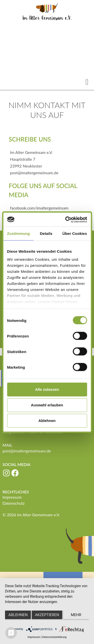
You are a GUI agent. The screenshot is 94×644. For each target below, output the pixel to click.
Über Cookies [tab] (75, 233)
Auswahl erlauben (47, 405)
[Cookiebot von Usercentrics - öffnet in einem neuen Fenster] (66, 220)
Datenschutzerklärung (54, 637)
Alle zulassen (47, 389)
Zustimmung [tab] (18, 233)
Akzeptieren (47, 615)
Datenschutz (14, 503)
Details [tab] (46, 233)
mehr (76, 615)
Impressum (12, 497)
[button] (87, 82)
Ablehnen (47, 421)
